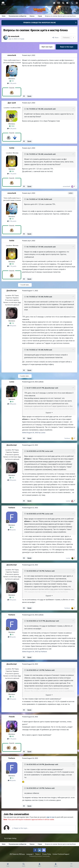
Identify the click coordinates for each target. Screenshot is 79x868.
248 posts (12, 404)
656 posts (12, 326)
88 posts (12, 530)
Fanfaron (68, 438)
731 (12, 81)
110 (12, 323)
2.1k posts (12, 174)
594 (12, 171)
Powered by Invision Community (39, 859)
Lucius (12, 382)
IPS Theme (13, 857)
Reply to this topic (67, 47)
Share (55, 38)
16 (12, 527)
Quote (29, 96)
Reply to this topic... (21, 831)
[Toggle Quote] (25, 109)
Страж (23, 39)
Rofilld (12, 148)
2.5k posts (12, 84)
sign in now (52, 817)
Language (30, 857)
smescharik (16, 36)
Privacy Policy (47, 857)
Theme (38, 857)
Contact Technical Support (61, 857)
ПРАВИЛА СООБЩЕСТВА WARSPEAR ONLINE (39, 23)
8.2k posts (12, 129)
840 (12, 736)
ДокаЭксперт (12, 291)
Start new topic (47, 47)
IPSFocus (22, 857)
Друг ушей (12, 103)
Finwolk (12, 716)
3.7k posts (12, 739)
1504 (12, 126)
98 (12, 402)
